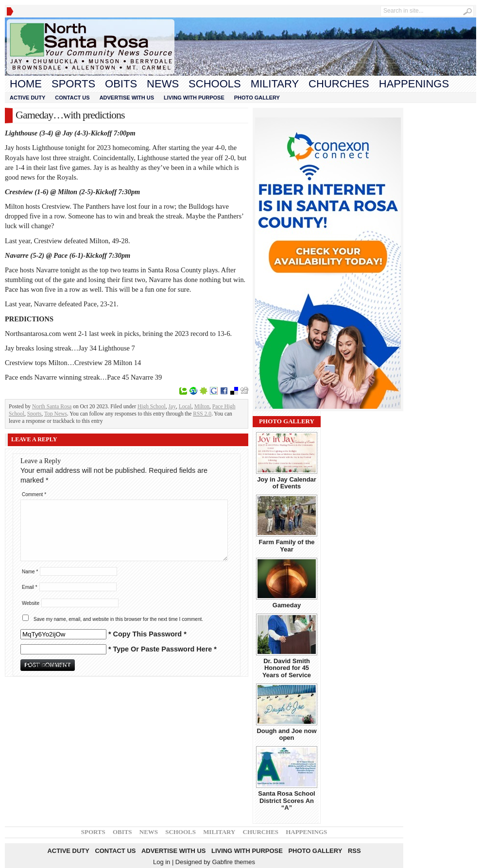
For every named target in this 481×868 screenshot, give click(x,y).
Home (26, 84)
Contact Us (72, 98)
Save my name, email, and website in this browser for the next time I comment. (118, 619)
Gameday (287, 605)
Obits (121, 84)
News (163, 84)
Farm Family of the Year (286, 545)
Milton (202, 406)
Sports (73, 84)
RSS (354, 851)
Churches (339, 84)
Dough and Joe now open (286, 734)
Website (31, 603)
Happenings (414, 84)
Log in (162, 862)
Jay (172, 406)
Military (275, 84)
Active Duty (27, 98)
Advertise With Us (127, 98)
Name (30, 572)
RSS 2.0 (202, 414)
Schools (215, 84)
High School (152, 406)
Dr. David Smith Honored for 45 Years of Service (287, 668)
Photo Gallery (257, 98)
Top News (56, 414)
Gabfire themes (233, 862)
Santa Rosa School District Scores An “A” (286, 801)
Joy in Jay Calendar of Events (287, 483)
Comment (34, 494)
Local (185, 406)
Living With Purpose (194, 98)
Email (30, 587)
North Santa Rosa (52, 406)
